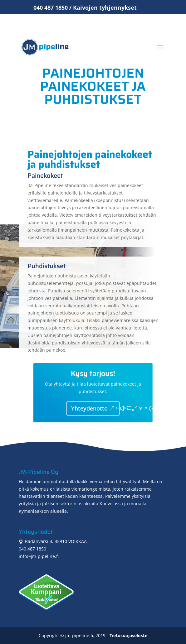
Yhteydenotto (89, 408)
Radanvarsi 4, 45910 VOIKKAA (53, 541)
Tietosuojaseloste (128, 635)
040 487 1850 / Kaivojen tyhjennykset (85, 7)
